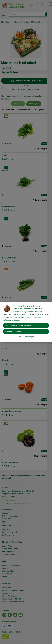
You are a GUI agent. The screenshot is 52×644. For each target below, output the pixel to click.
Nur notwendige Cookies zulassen (18, 325)
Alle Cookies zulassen (13, 331)
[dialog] (26, 322)
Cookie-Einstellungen (26, 337)
